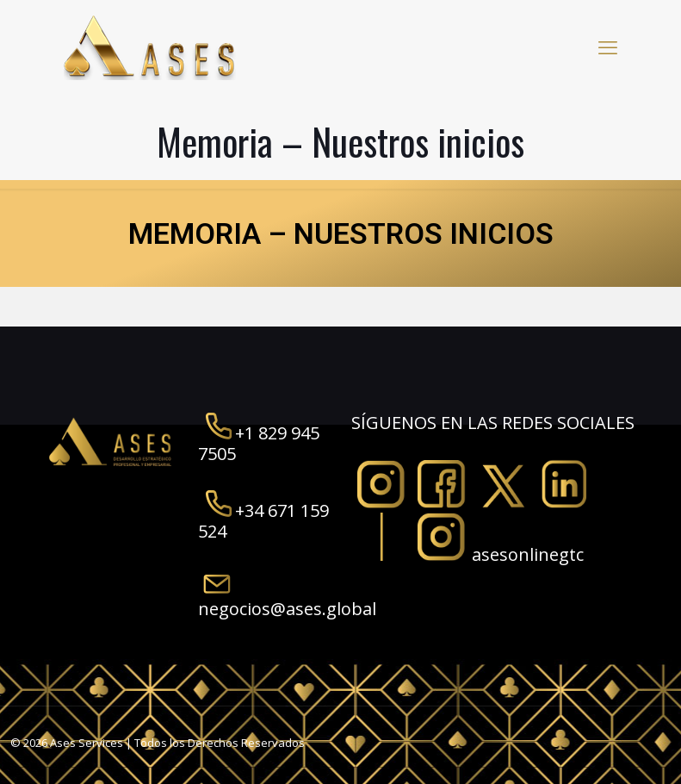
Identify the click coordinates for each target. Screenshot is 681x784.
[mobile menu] (608, 47)
